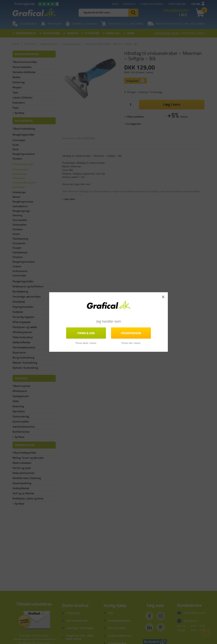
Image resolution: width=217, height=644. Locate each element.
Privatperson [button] (131, 333)
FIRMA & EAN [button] (86, 333)
